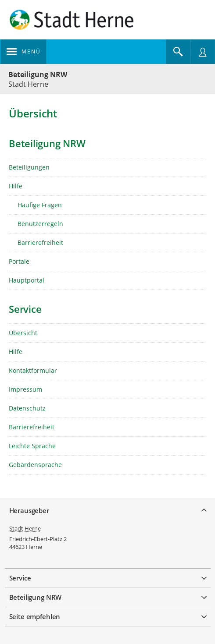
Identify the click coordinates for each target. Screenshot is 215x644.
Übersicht (23, 333)
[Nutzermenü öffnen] (203, 52)
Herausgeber (29, 510)
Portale (19, 261)
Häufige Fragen (40, 205)
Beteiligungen (29, 167)
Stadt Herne (25, 528)
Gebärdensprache (35, 465)
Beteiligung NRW (38, 74)
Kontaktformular (33, 370)
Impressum (25, 389)
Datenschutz (27, 408)
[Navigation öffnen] (23, 52)
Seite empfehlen (35, 616)
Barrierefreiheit (40, 242)
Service (20, 578)
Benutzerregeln (40, 224)
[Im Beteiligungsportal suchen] (178, 52)
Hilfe (16, 186)
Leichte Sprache (32, 446)
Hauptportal (27, 280)
